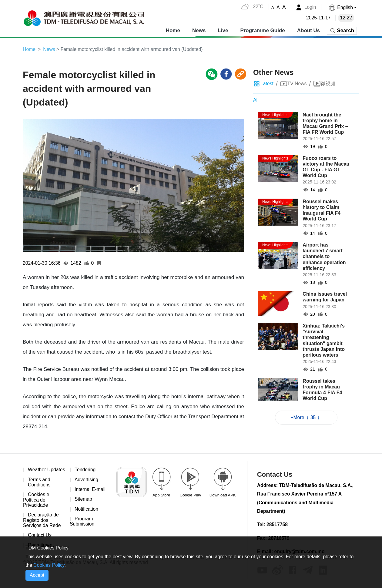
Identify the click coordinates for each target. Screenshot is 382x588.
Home (173, 30)
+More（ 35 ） (306, 417)
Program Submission (82, 522)
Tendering (85, 470)
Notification (87, 509)
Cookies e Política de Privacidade (36, 506)
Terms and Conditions (39, 488)
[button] (342, 7)
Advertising (87, 480)
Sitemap (84, 500)
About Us (309, 30)
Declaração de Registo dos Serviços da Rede (42, 526)
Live (223, 30)
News (199, 30)
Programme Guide (262, 30)
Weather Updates (35, 473)
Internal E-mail (90, 490)
